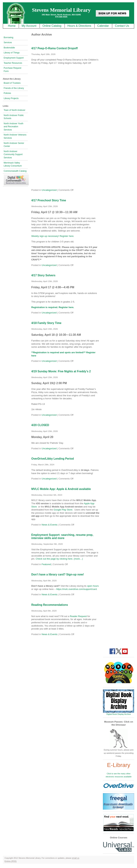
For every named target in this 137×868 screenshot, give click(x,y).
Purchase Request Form (13, 70)
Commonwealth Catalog (15, 171)
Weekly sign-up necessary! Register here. (53, 236)
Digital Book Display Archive (119, 713)
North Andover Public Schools (14, 117)
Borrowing (9, 37)
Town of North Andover (15, 110)
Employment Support (14, 58)
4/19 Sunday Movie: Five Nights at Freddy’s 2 (61, 371)
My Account (29, 26)
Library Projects (11, 98)
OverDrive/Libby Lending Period (53, 459)
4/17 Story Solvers (43, 275)
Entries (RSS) (11, 861)
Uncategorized (49, 190)
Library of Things (12, 53)
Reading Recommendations (50, 605)
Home (12, 26)
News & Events (49, 525)
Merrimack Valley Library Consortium (13, 164)
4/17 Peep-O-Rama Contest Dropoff (55, 48)
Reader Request (78, 616)
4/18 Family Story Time (46, 323)
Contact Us (122, 26)
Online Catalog (52, 26)
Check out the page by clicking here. (54, 559)
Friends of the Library (14, 88)
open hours (93, 586)
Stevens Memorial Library (61, 10)
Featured (46, 564)
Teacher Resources (13, 63)
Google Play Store (63, 510)
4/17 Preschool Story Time (49, 200)
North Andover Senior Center (14, 145)
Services (8, 42)
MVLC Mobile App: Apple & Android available (61, 489)
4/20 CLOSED (40, 425)
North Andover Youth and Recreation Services (14, 127)
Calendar (103, 26)
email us (76, 858)
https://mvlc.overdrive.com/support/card (76, 589)
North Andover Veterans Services (15, 136)
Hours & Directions (79, 26)
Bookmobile (9, 48)
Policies (7, 93)
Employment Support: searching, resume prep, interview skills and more (62, 536)
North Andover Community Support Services (13, 154)
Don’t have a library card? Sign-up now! (58, 574)
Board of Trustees (12, 83)
